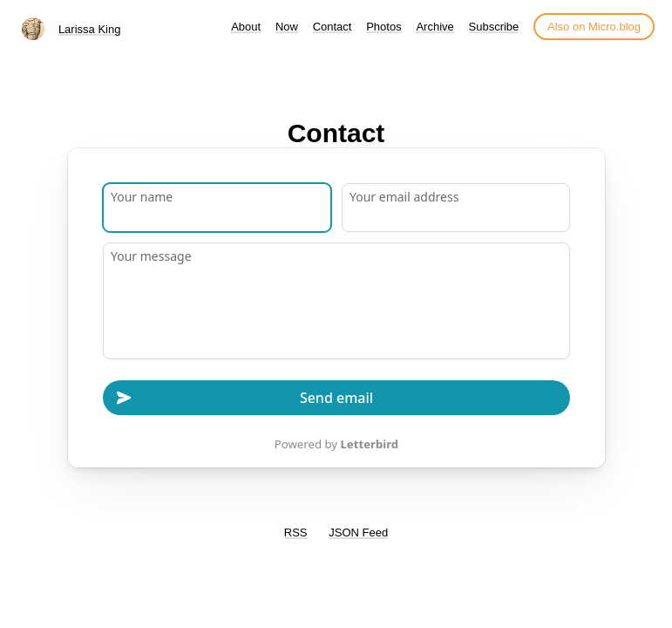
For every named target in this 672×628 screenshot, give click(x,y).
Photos (384, 27)
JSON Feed (358, 532)
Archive (434, 27)
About (246, 27)
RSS (296, 532)
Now (287, 27)
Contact (333, 27)
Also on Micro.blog (594, 27)
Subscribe (494, 27)
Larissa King (90, 29)
